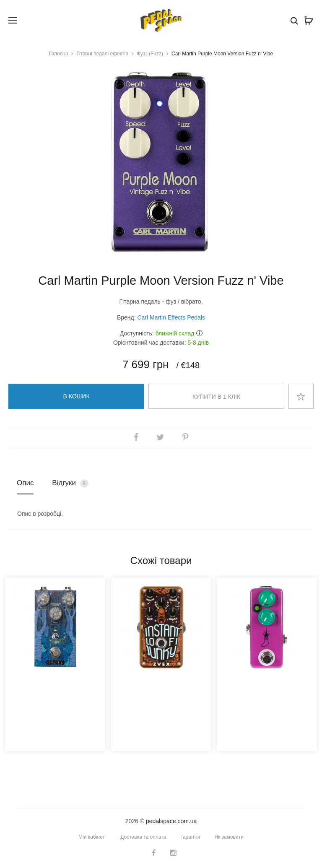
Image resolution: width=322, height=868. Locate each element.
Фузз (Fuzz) (150, 54)
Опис (25, 483)
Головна (59, 54)
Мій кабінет (92, 837)
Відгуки (70, 483)
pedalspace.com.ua (171, 821)
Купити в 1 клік (216, 397)
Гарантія (190, 837)
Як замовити (229, 837)
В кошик (76, 396)
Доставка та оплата (143, 837)
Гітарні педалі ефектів (102, 54)
